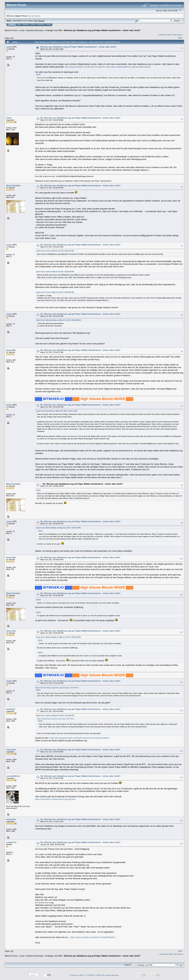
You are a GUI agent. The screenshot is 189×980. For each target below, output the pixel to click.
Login (33, 25)
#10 (181, 559)
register (37, 16)
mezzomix (11, 750)
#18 (181, 844)
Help (19, 25)
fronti (9, 118)
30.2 (36, 21)
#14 (181, 711)
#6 (182, 351)
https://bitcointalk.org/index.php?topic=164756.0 (57, 688)
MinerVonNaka (13, 186)
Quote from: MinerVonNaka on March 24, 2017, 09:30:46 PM (58, 528)
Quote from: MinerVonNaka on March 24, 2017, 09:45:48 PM (58, 637)
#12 (181, 632)
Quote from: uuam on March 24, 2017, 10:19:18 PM (55, 716)
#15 (181, 751)
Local (22, 30)
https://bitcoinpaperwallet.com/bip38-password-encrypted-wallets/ (79, 738)
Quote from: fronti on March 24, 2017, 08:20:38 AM (55, 251)
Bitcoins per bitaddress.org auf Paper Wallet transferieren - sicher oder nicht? (102, 30)
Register (41, 25)
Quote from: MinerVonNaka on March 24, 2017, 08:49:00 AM (58, 320)
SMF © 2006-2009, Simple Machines (105, 975)
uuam (9, 47)
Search (26, 25)
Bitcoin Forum (11, 30)
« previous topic (165, 35)
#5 (182, 315)
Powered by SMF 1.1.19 (80, 975)
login (30, 16)
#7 (182, 406)
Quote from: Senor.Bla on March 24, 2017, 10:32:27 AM (57, 411)
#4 (182, 246)
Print (180, 38)
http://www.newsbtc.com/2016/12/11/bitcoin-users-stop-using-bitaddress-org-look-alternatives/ (108, 67)
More (48, 25)
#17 (181, 821)
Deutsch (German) (35, 30)
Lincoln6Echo (13, 776)
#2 (182, 119)
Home (12, 25)
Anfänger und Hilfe (54, 30)
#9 (182, 523)
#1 (182, 48)
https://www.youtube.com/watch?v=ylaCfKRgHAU (93, 937)
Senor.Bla (11, 350)
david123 (11, 709)
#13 (181, 682)
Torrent (41, 21)
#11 (181, 595)
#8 (182, 485)
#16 (181, 777)
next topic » (178, 35)
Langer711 (11, 842)
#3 (182, 187)
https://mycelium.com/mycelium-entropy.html (55, 799)
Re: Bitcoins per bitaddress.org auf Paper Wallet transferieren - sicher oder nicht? (80, 118)
